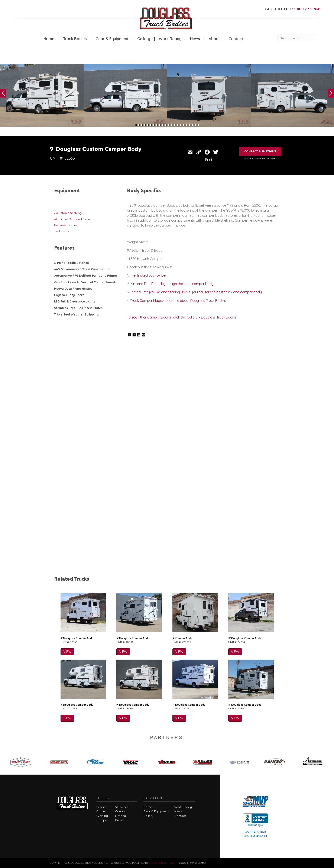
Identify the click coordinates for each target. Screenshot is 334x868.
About (214, 39)
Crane (101, 811)
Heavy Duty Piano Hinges (73, 289)
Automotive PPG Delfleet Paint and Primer (86, 276)
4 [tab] (145, 125)
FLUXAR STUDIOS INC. (162, 863)
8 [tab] (157, 125)
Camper (102, 820)
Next (331, 93)
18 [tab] (187, 125)
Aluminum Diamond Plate (72, 219)
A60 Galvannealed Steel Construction (82, 269)
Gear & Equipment (112, 39)
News (195, 39)
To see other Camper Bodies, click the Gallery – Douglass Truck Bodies (182, 317)
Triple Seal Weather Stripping (76, 314)
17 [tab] (184, 125)
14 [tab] (175, 125)
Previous (3, 93)
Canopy (121, 811)
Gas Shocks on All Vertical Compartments (85, 282)
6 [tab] (151, 125)
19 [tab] (189, 125)
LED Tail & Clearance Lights (75, 301)
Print (209, 160)
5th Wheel (122, 807)
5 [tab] (148, 125)
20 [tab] (192, 125)
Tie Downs (61, 231)
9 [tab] (160, 125)
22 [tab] (198, 125)
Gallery (144, 39)
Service (101, 807)
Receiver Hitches (66, 225)
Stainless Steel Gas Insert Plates (78, 308)
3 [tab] (142, 125)
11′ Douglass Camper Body (245, 638)
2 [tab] (139, 125)
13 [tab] (172, 125)
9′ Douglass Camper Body (77, 638)
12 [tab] (169, 125)
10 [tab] (163, 125)
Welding (102, 816)
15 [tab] (178, 125)
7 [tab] (154, 125)
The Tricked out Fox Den (149, 275)
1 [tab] (136, 125)
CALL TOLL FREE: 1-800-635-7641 (260, 158)
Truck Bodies (75, 39)
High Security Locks (69, 295)
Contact (236, 39)
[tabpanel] (42, 95)
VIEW (67, 652)
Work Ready (170, 39)
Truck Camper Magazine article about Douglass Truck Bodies (178, 301)
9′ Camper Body (183, 638)
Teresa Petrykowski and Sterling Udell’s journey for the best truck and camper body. (196, 292)
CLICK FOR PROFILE (256, 836)
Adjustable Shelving (68, 213)
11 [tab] (166, 125)
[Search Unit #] (297, 38)
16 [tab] (181, 125)
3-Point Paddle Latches (71, 263)
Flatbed (121, 816)
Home (49, 39)
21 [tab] (195, 125)
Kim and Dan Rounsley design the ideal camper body (172, 284)
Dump (119, 820)
